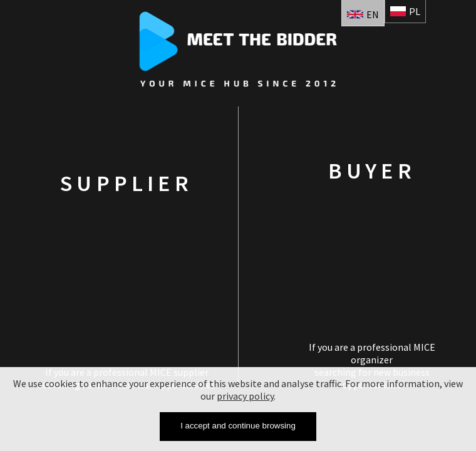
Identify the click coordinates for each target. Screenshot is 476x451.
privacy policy (245, 396)
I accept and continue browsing (238, 426)
